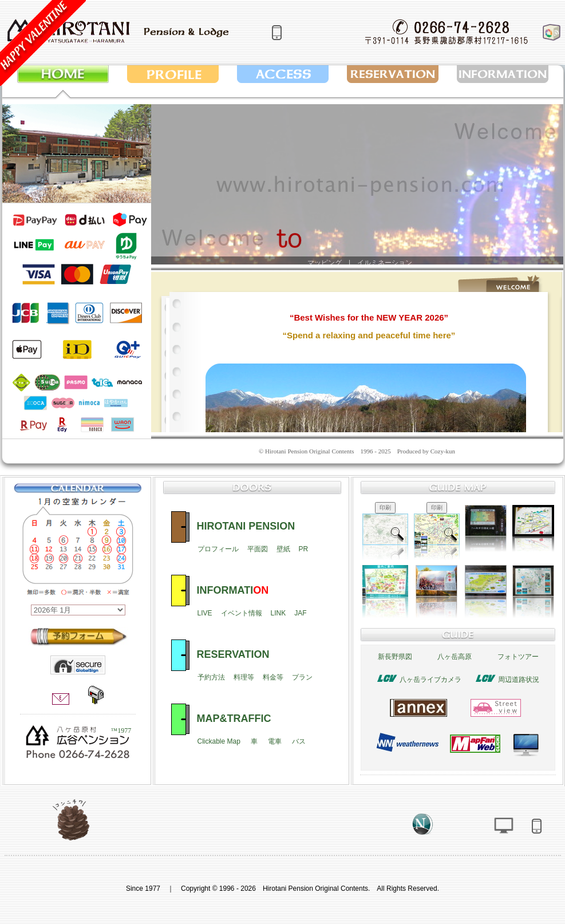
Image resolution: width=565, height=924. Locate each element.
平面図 (258, 549)
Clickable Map (219, 741)
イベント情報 (242, 613)
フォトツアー (518, 657)
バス (299, 741)
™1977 (121, 730)
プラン (302, 677)
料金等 (273, 677)
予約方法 (211, 677)
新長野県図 (395, 657)
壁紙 (283, 549)
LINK (278, 613)
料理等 (244, 677)
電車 (275, 741)
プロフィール (218, 549)
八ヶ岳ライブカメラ (430, 680)
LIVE (205, 613)
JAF (300, 613)
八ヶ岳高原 (455, 657)
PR (304, 549)
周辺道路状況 (519, 680)
